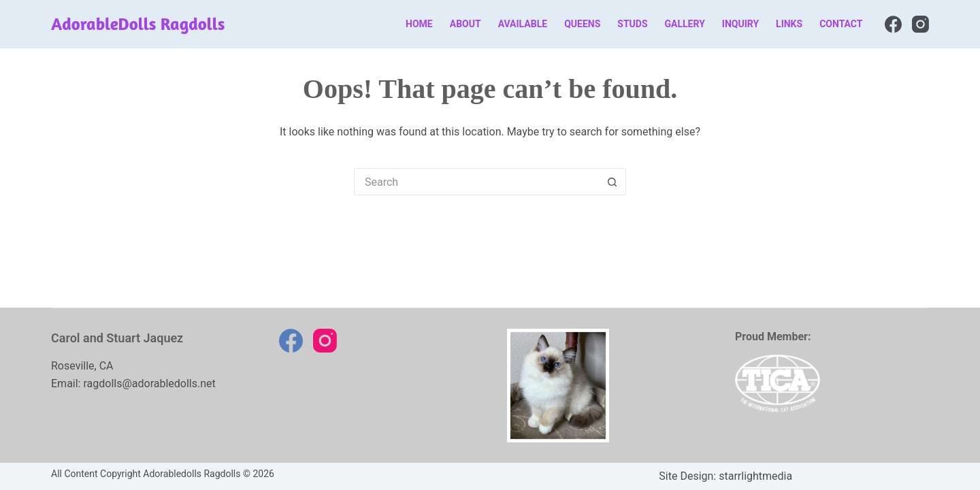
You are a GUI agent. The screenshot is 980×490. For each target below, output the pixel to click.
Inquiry (740, 24)
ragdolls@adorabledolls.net (149, 383)
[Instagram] (920, 24)
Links (789, 24)
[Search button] (612, 182)
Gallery (685, 24)
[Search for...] (476, 182)
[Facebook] (893, 24)
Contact (841, 24)
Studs (632, 24)
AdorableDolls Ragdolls (138, 24)
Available (523, 24)
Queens (582, 24)
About (465, 24)
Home (419, 24)
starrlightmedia (755, 476)
